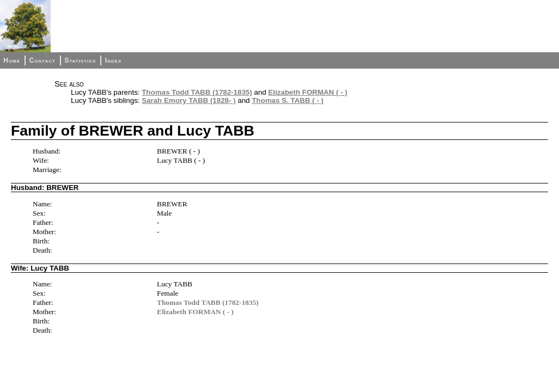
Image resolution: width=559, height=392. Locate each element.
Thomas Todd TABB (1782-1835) (197, 92)
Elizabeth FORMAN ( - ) (308, 92)
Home (12, 60)
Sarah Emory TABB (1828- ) (189, 100)
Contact (42, 60)
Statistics (80, 60)
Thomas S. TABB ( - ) (288, 100)
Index (114, 60)
